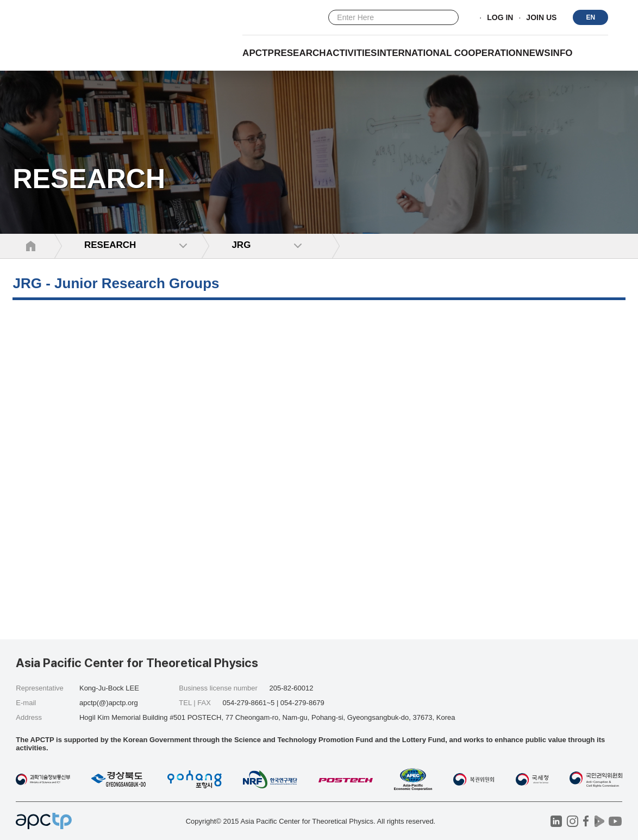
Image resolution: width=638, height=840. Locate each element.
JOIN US (541, 18)
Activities (352, 53)
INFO (562, 53)
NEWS (537, 53)
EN (591, 17)
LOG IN (500, 18)
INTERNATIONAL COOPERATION (450, 53)
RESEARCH (300, 53)
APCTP (258, 53)
